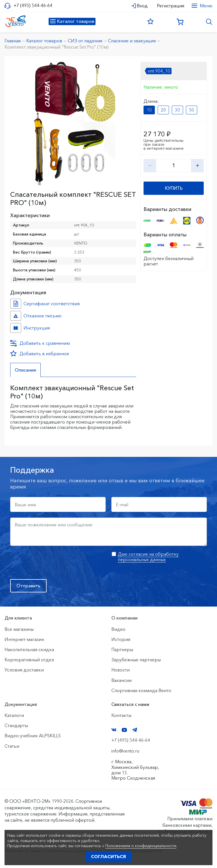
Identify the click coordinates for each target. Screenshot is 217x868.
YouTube (124, 730)
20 (163, 110)
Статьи (12, 746)
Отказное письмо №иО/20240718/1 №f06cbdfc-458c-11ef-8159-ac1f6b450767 (16, 316)
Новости (121, 670)
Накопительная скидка (29, 649)
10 (149, 110)
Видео (118, 629)
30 (177, 110)
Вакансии (121, 680)
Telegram (135, 730)
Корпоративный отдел (29, 660)
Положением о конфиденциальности (141, 846)
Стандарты (16, 725)
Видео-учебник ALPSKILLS (33, 736)
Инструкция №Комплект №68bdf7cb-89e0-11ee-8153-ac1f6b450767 (16, 328)
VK (114, 730)
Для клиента (18, 618)
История (121, 639)
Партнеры (122, 649)
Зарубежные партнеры (136, 660)
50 (192, 110)
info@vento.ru (125, 751)
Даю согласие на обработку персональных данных (148, 557)
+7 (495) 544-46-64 (33, 6)
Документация (21, 704)
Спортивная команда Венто (141, 690)
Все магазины (19, 629)
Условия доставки (24, 670)
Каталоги (14, 715)
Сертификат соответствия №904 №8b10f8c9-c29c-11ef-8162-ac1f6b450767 (16, 304)
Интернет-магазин (24, 639)
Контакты (121, 715)
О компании (124, 618)
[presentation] (53, 562)
